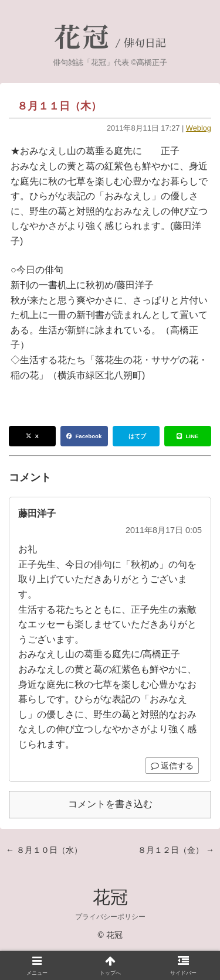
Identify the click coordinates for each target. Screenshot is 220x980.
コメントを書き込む (110, 804)
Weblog (199, 128)
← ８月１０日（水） (44, 850)
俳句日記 (145, 43)
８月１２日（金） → (176, 850)
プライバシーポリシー (110, 917)
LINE (187, 436)
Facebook (84, 436)
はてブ (137, 436)
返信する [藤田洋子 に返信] (172, 766)
